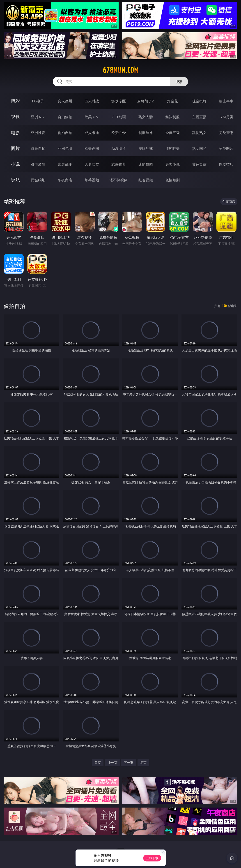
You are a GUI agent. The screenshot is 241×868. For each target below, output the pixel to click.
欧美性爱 (119, 133)
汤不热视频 (119, 180)
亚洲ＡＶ (38, 117)
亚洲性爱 (38, 133)
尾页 (143, 763)
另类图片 (226, 148)
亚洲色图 (65, 148)
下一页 (129, 763)
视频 (15, 117)
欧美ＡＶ (92, 117)
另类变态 (226, 133)
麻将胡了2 (146, 101)
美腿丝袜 (146, 148)
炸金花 (172, 101)
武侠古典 (119, 164)
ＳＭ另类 (226, 117)
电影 (15, 133)
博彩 (15, 101)
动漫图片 (119, 148)
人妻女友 (92, 164)
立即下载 (152, 858)
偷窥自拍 (38, 148)
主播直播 (199, 117)
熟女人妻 (146, 117)
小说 (15, 164)
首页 (98, 763)
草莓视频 (92, 180)
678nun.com (120, 70)
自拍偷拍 (65, 117)
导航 (15, 180)
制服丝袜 (146, 133)
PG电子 (38, 101)
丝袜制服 (172, 117)
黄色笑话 (199, 164)
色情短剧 (172, 180)
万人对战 (92, 101)
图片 (15, 148)
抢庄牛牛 (226, 101)
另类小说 (172, 164)
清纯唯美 (172, 148)
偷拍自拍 (65, 133)
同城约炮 (38, 180)
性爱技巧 (226, 164)
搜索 (179, 82)
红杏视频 (146, 180)
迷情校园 (146, 164)
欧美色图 (92, 148)
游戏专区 (119, 101)
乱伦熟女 (199, 133)
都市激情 (38, 164)
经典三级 (172, 133)
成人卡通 (92, 133)
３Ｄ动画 (119, 117)
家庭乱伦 (65, 164)
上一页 (113, 763)
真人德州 (65, 101)
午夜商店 (65, 180)
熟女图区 (199, 148)
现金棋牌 (199, 101)
